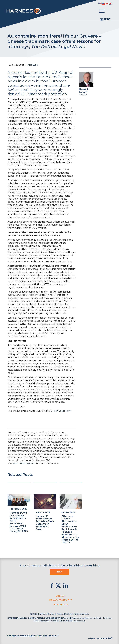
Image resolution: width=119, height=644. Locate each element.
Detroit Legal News (61, 411)
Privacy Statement (61, 600)
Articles (33, 65)
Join (59, 572)
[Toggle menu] (102, 11)
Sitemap (61, 596)
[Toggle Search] (110, 11)
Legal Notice (61, 604)
